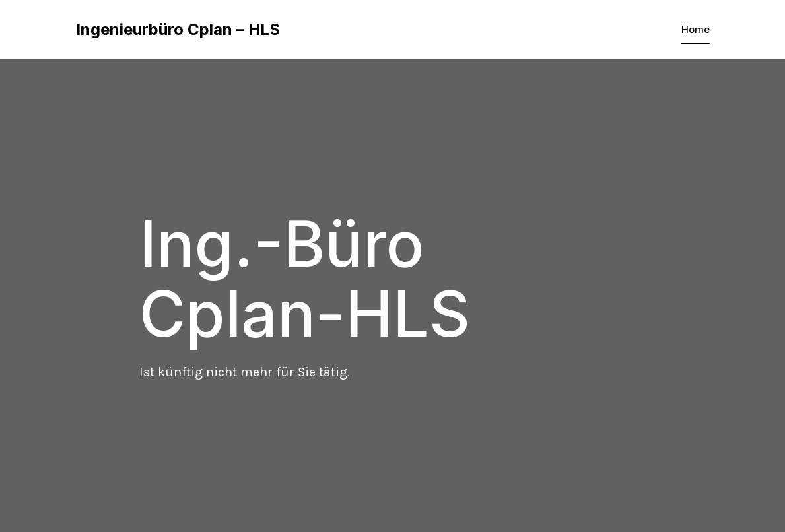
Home (696, 29)
